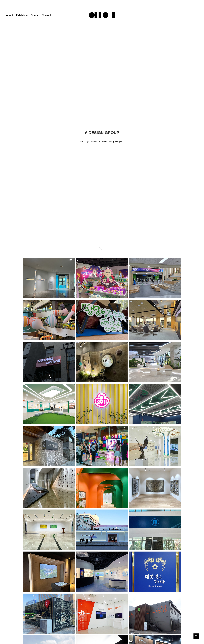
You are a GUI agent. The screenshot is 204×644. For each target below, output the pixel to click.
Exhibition (22, 15)
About (10, 15)
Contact (46, 15)
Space (35, 15)
